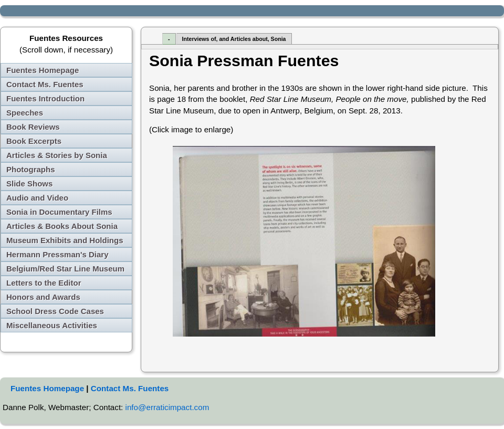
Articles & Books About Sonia (62, 226)
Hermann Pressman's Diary (57, 254)
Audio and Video (37, 198)
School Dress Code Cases (55, 311)
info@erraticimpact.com (167, 407)
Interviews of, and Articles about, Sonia (234, 39)
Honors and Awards (43, 297)
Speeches (25, 113)
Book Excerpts (34, 141)
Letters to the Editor (44, 283)
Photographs (31, 169)
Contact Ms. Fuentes (45, 84)
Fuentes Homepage (43, 70)
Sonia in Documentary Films (59, 212)
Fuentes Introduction (45, 98)
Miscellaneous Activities (52, 325)
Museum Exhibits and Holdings (65, 240)
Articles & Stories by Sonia (57, 155)
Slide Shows (29, 184)
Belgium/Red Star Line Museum (65, 269)
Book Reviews (33, 127)
